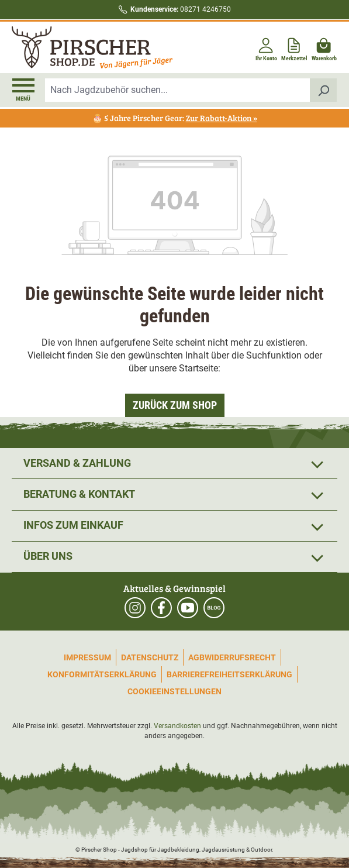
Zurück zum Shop (175, 405)
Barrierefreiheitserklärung (229, 674)
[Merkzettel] (294, 47)
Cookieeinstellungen (174, 691)
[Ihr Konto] (266, 47)
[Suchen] (324, 90)
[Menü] (23, 90)
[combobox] (178, 90)
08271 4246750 (181, 9)
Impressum (87, 657)
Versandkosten (177, 726)
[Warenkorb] (324, 47)
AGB (196, 657)
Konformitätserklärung (102, 674)
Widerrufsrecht (240, 657)
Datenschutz (150, 657)
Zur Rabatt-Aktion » (222, 118)
